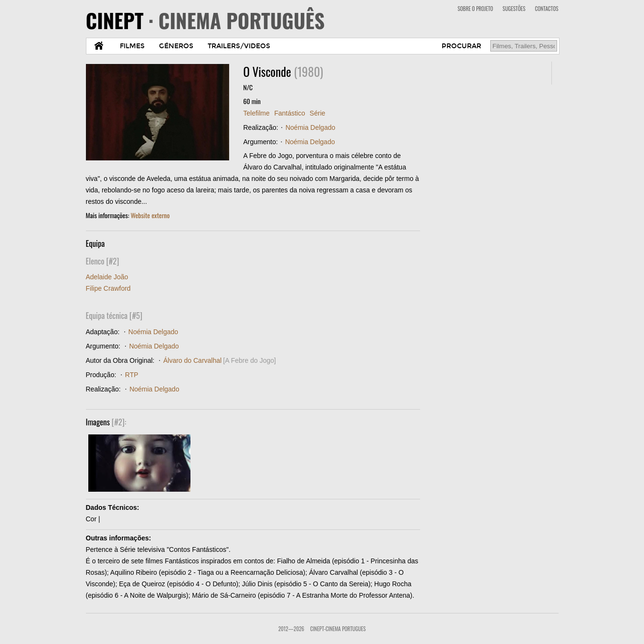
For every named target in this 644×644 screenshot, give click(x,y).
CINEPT (206, 20)
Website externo (150, 215)
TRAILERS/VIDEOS (239, 46)
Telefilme (257, 113)
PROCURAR (461, 46)
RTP (132, 375)
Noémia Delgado (310, 127)
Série (318, 113)
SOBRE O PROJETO (475, 9)
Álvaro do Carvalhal (192, 360)
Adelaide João (107, 277)
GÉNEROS (176, 46)
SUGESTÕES (514, 9)
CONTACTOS (547, 9)
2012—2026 (291, 629)
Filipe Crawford (108, 288)
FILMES (132, 46)
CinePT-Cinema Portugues (338, 629)
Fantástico (290, 113)
